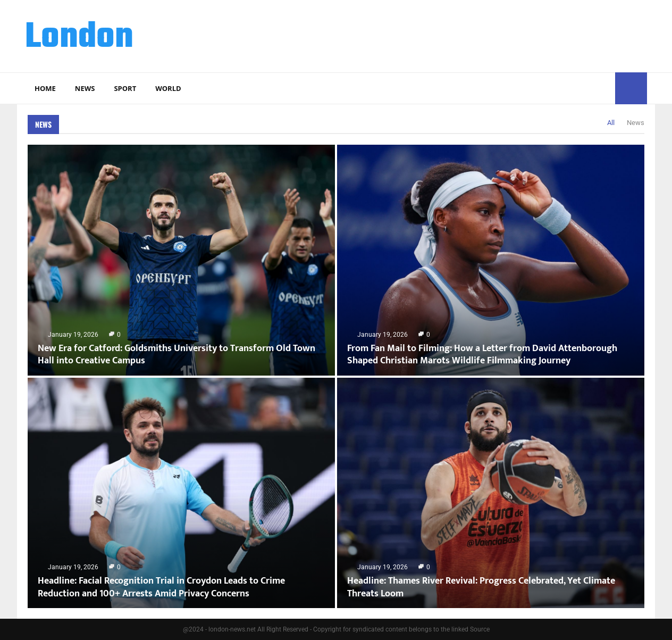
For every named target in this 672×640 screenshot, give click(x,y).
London (79, 38)
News (85, 88)
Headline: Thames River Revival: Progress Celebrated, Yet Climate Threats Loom (481, 587)
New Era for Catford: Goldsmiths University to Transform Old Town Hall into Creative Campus (177, 355)
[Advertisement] (453, 35)
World (168, 88)
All (611, 123)
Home (45, 88)
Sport (125, 88)
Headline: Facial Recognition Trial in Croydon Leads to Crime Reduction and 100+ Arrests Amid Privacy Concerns (161, 587)
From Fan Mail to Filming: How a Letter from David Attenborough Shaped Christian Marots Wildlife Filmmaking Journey (482, 355)
